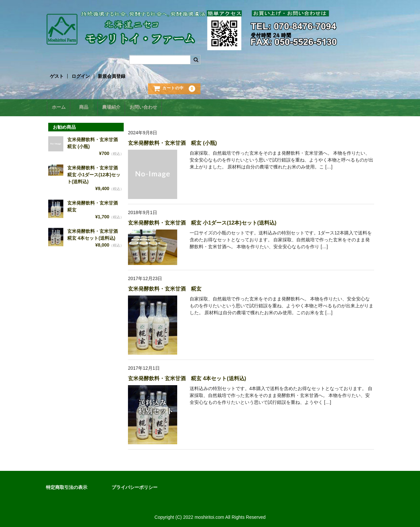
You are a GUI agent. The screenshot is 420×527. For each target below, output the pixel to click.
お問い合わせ (157, 107)
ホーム (60, 107)
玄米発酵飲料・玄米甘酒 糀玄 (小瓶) (172, 141)
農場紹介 (121, 107)
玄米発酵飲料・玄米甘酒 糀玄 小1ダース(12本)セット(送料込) (202, 221)
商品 (89, 107)
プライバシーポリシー (135, 485)
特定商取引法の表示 (67, 485)
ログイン (81, 76)
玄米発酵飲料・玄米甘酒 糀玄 (165, 287)
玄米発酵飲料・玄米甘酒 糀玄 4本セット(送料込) (187, 376)
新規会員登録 (112, 76)
